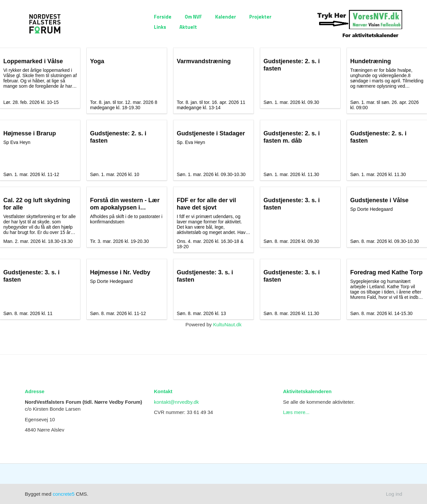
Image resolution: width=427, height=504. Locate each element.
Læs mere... (296, 412)
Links (160, 27)
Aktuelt (188, 27)
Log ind (394, 494)
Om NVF (193, 17)
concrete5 (64, 494)
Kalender (226, 17)
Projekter (260, 17)
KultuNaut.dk (227, 324)
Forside (163, 17)
